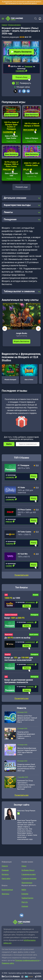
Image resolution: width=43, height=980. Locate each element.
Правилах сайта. (8, 963)
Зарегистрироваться (28, 444)
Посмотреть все (21, 575)
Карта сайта (6, 879)
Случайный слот (33, 60)
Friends (36, 595)
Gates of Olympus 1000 (11, 175)
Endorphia (25, 894)
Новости (5, 866)
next (38, 329)
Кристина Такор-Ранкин (26, 811)
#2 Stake (21, 488)
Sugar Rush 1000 (32, 173)
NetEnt (24, 890)
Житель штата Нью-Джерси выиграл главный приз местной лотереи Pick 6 (27, 719)
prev (5, 329)
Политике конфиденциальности (27, 960)
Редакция (5, 870)
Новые (24, 866)
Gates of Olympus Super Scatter (11, 137)
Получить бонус (22, 77)
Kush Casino (34, 635)
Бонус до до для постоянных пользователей (19, 659)
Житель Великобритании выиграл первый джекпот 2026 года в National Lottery (27, 751)
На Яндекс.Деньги (28, 870)
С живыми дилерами (29, 879)
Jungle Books (22, 333)
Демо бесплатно (11, 115)
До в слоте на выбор (17, 638)
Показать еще (21, 187)
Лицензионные (27, 883)
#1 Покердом (23, 465)
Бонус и (14, 618)
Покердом (28, 66)
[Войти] (39, 19)
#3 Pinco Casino (24, 510)
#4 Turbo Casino (24, 532)
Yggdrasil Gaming (27, 898)
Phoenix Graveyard (10, 372)
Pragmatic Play (11, 141)
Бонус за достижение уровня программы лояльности (19, 681)
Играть (34, 476)
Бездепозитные (7, 890)
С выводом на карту (29, 874)
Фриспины (9, 635)
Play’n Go (25, 902)
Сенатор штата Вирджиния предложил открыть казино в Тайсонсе (26, 735)
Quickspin (25, 906)
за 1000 (12, 598)
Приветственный (11, 615)
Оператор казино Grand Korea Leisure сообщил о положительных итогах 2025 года (26, 768)
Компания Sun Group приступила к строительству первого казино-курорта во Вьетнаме (26, 785)
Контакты (5, 874)
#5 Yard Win (23, 554)
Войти (9, 444)
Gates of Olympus (32, 138)
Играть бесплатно (21, 52)
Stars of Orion (29, 372)
